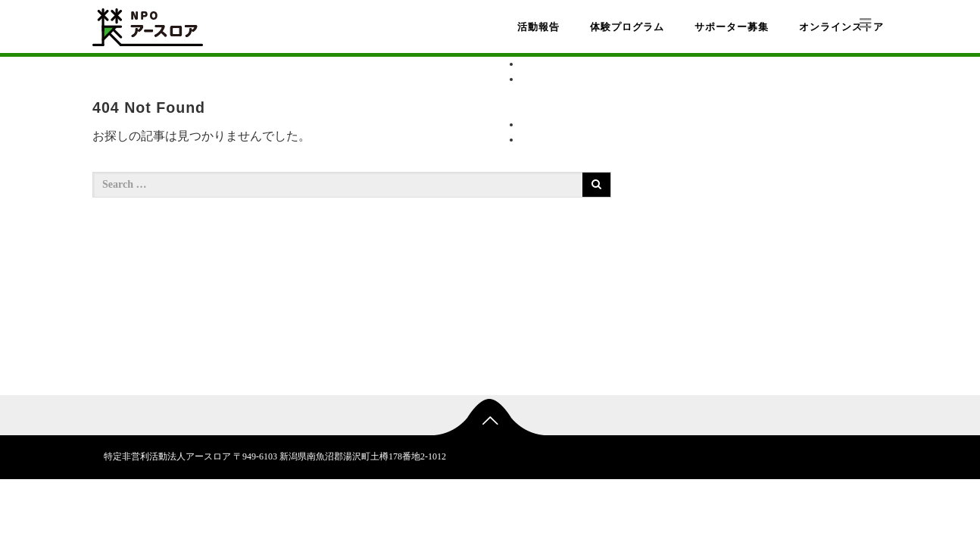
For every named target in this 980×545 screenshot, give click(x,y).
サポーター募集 (732, 27)
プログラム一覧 (588, 94)
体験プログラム (627, 27)
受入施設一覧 (583, 109)
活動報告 (538, 27)
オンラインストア (841, 27)
